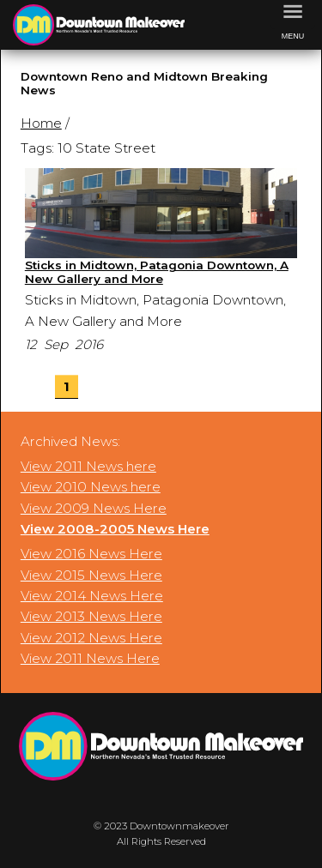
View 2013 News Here (91, 616)
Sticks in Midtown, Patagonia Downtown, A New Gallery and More (157, 272)
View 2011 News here (88, 466)
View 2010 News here (91, 487)
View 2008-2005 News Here (115, 529)
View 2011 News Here (90, 658)
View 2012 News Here (91, 638)
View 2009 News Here (94, 508)
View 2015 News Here (91, 575)
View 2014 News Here (92, 596)
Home (41, 123)
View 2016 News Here (91, 554)
